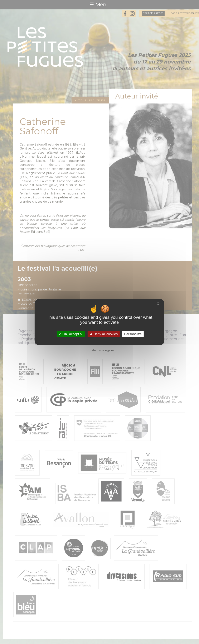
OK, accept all (71, 334)
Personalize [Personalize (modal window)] (133, 334)
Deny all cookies (104, 334)
